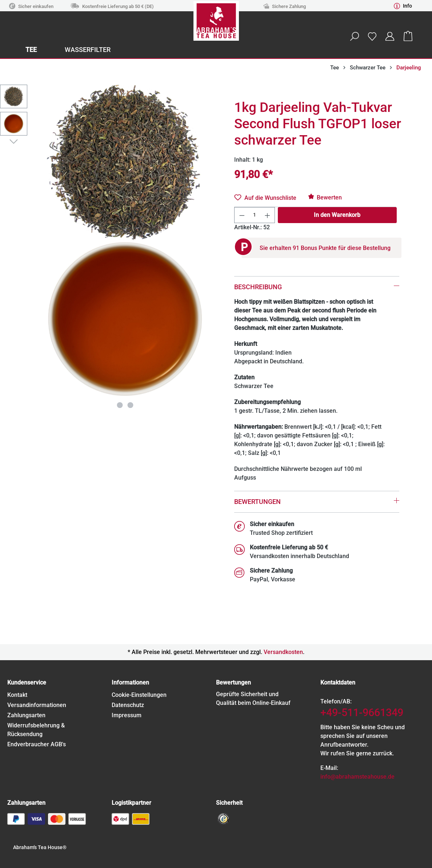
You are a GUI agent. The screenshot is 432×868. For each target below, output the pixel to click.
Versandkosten (283, 652)
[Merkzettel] (372, 36)
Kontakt (17, 695)
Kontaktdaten (338, 683)
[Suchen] (354, 36)
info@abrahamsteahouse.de (357, 777)
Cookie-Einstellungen (139, 695)
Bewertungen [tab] (257, 502)
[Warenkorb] (408, 36)
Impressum (127, 715)
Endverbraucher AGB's (37, 744)
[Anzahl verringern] (242, 215)
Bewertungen (233, 683)
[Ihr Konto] (390, 36)
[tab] (317, 277)
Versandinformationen (37, 705)
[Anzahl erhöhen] (268, 215)
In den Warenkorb (337, 215)
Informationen (130, 683)
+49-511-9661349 (362, 712)
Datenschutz (128, 705)
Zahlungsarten (26, 715)
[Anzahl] (255, 215)
